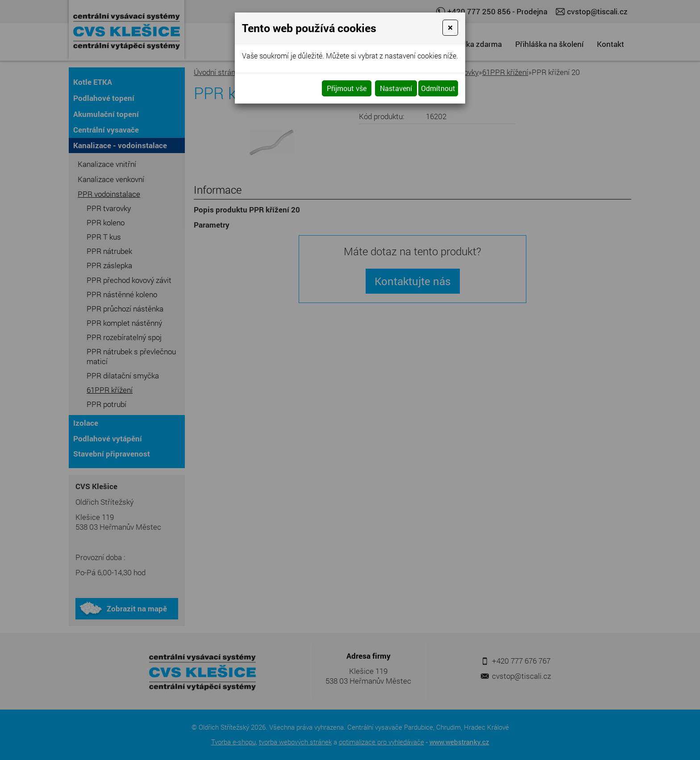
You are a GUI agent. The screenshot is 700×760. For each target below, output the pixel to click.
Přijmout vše (347, 88)
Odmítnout (438, 88)
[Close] (450, 28)
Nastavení (396, 88)
